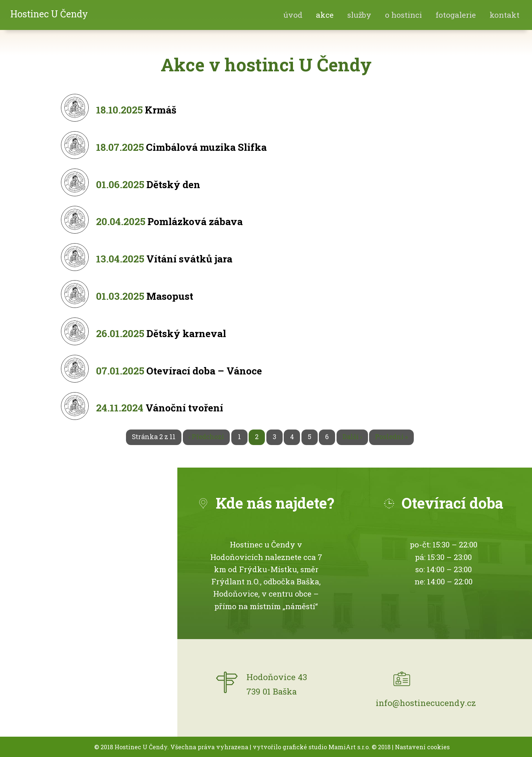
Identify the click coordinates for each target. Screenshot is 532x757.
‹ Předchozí (206, 437)
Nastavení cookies (422, 747)
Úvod (293, 15)
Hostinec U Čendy (49, 14)
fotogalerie (456, 15)
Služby (359, 15)
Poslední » (391, 437)
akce (325, 15)
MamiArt (342, 747)
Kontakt (504, 15)
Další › (352, 437)
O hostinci (403, 15)
